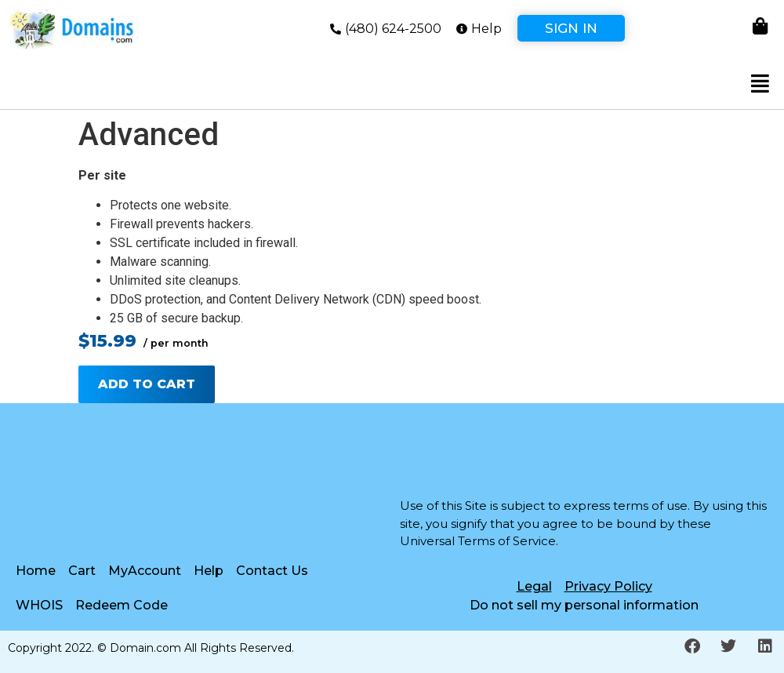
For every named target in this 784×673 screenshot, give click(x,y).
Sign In (571, 28)
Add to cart (147, 384)
